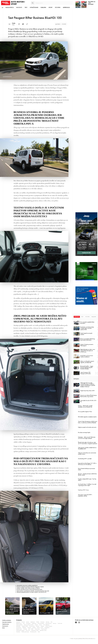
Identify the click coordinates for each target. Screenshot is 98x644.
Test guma (28, 623)
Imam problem (19, 625)
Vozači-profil (44, 629)
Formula (25, 629)
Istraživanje (34, 7)
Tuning (34, 628)
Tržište (38, 622)
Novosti (19, 7)
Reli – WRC (31, 629)
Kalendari (18, 626)
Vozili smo (60, 623)
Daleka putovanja (25, 632)
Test (26, 7)
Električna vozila (35, 630)
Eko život (28, 630)
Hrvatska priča (33, 632)
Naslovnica (10, 7)
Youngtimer (47, 628)
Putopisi (58, 7)
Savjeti (36, 625)
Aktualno (18, 622)
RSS (3, 628)
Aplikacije (33, 622)
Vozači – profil (40, 628)
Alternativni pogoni (20, 630)
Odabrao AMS (25, 626)
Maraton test (19, 623)
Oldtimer (24, 628)
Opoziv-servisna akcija (29, 625)
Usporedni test (48, 623)
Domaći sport (19, 629)
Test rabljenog (46, 625)
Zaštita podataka (7, 620)
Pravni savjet (32, 626)
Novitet (23, 622)
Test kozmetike (41, 623)
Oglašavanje (6, 624)
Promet (38, 626)
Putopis (87, 317)
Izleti (39, 632)
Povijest (29, 628)
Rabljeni (43, 7)
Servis (40, 625)
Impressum (66, 7)
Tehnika (42, 626)
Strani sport (37, 629)
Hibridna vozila (43, 630)
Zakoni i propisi (49, 626)
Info (52, 622)
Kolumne (42, 622)
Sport (51, 7)
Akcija (28, 622)
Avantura (18, 632)
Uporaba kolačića (7, 622)
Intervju (47, 622)
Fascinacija (19, 628)
